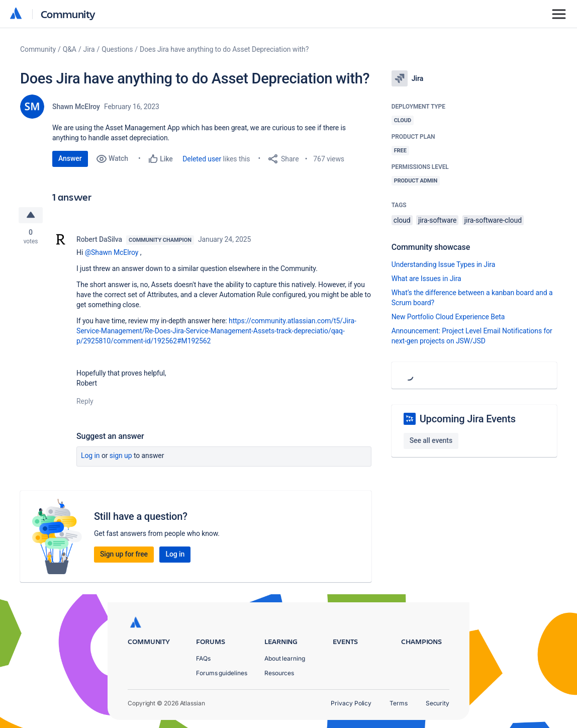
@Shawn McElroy (112, 252)
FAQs (203, 658)
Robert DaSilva (99, 239)
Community (68, 14)
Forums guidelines (222, 673)
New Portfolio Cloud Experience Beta (448, 317)
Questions (117, 49)
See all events (431, 440)
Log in (90, 456)
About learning (285, 658)
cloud (402, 220)
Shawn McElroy (76, 107)
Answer (70, 158)
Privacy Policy (351, 703)
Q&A (70, 49)
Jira (89, 49)
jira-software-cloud (493, 220)
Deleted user (202, 159)
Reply (85, 401)
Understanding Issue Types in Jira (444, 264)
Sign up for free (124, 554)
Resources (279, 673)
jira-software (437, 220)
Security (438, 703)
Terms (399, 703)
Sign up (121, 456)
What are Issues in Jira (426, 279)
